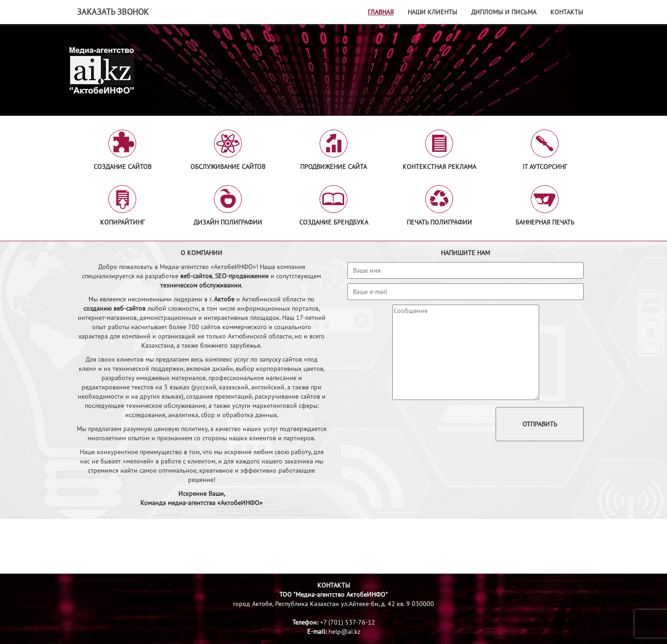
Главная (381, 12)
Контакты (567, 12)
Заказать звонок (113, 12)
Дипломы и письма (504, 12)
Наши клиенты (432, 12)
